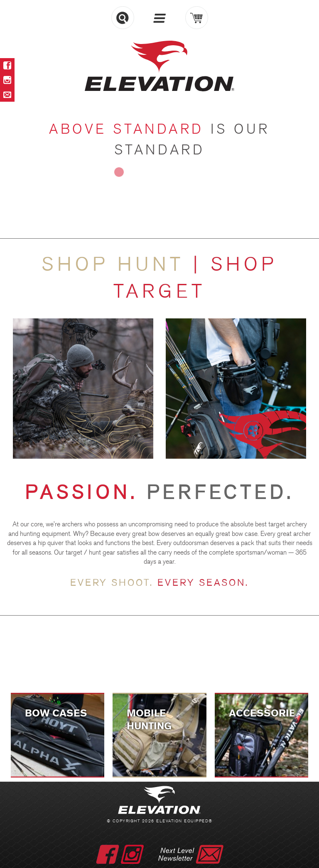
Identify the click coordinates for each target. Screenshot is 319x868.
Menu (160, 18)
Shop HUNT (117, 265)
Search (123, 18)
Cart (197, 18)
